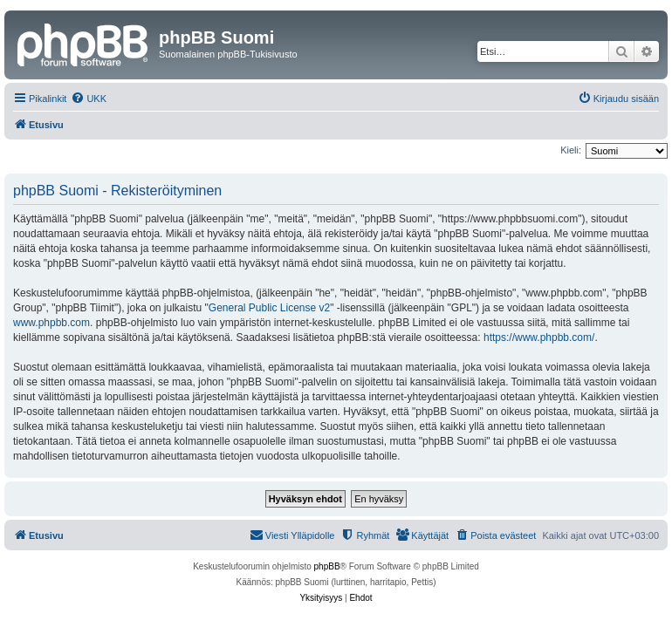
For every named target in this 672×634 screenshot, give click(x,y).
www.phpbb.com (51, 323)
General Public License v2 (269, 308)
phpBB (327, 566)
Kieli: (571, 150)
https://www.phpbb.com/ (539, 337)
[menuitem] (89, 99)
